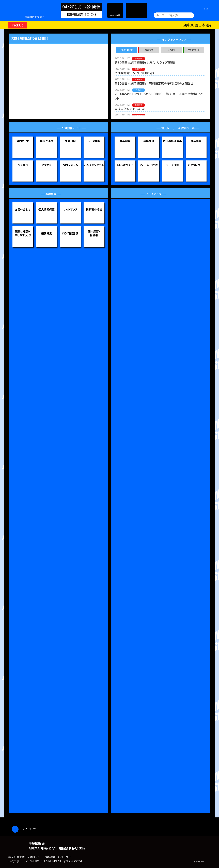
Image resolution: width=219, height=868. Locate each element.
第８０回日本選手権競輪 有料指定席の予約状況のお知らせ (154, 84)
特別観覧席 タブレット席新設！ (135, 73)
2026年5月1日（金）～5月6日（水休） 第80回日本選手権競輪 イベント (159, 96)
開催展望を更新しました (130, 109)
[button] (18, 78)
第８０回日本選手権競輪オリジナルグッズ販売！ (145, 63)
